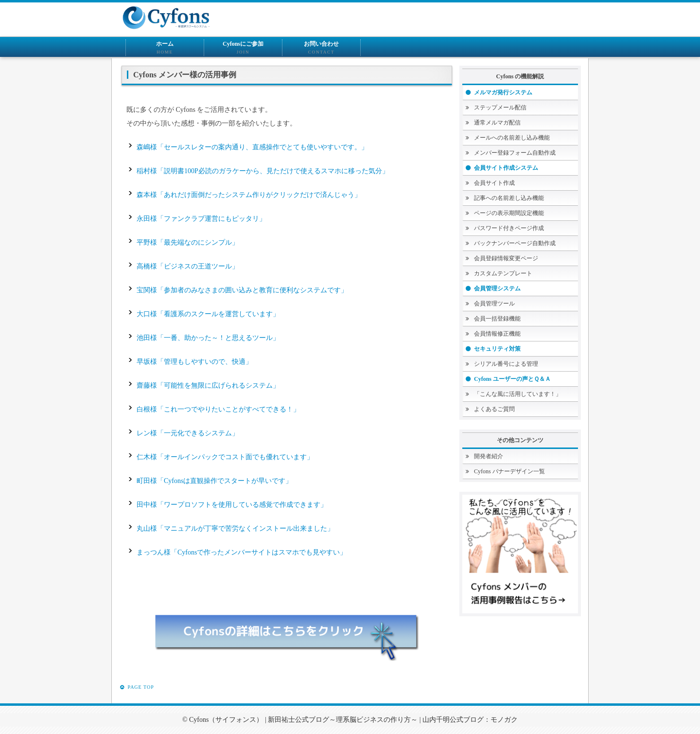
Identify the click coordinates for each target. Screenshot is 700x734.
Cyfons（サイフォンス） (226, 720)
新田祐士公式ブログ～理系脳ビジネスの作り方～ (343, 720)
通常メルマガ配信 (497, 123)
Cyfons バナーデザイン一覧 (509, 471)
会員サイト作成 (494, 183)
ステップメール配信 (500, 107)
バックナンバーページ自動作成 (515, 243)
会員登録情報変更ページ (506, 258)
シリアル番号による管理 (506, 364)
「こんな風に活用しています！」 (518, 394)
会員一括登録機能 (497, 319)
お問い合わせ (321, 48)
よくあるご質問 (494, 409)
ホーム (165, 48)
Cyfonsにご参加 (243, 48)
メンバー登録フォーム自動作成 (515, 153)
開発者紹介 (489, 456)
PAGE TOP (137, 688)
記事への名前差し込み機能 (509, 198)
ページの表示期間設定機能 (509, 213)
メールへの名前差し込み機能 (512, 138)
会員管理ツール (494, 304)
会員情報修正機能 (497, 334)
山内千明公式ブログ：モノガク (470, 720)
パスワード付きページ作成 (509, 228)
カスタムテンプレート (503, 273)
